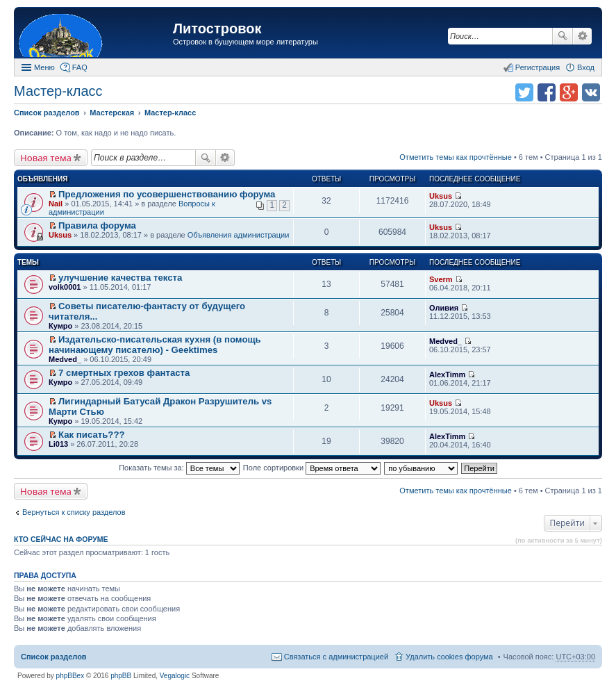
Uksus (441, 196)
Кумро (60, 326)
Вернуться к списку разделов (74, 512)
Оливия (444, 308)
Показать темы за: (179, 468)
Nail (56, 204)
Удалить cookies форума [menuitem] (449, 657)
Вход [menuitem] (586, 67)
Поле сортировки (312, 468)
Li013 (58, 444)
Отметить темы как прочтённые (456, 157)
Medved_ (65, 359)
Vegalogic (175, 676)
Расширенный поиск (582, 36)
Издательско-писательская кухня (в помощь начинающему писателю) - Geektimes (155, 345)
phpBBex (70, 676)
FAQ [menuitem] (80, 67)
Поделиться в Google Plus (569, 92)
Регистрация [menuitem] (538, 67)
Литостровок (217, 28)
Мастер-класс (58, 91)
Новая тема (46, 158)
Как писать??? (91, 435)
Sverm (441, 279)
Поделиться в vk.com (591, 92)
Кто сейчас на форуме (61, 539)
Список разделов (54, 657)
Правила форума (97, 225)
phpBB (121, 676)
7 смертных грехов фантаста (124, 373)
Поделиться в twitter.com (524, 92)
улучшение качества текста (120, 278)
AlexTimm (447, 375)
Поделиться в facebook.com (547, 92)
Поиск (563, 36)
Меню (44, 67)
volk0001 (65, 287)
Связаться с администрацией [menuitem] (336, 657)
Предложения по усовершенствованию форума (167, 194)
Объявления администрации (239, 235)
